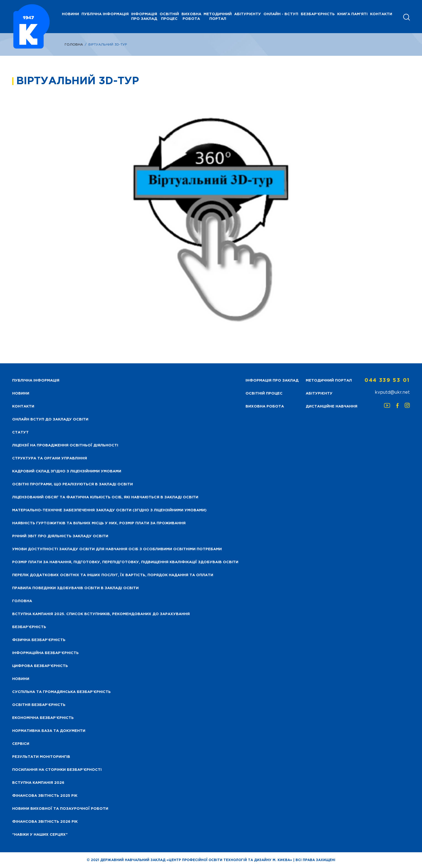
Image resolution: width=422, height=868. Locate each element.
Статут (20, 432)
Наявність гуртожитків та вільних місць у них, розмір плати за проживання (99, 523)
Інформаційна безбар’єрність (45, 653)
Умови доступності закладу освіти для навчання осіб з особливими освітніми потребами (117, 549)
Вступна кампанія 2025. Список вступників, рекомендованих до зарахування (101, 614)
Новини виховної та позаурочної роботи (60, 809)
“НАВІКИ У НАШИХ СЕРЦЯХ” (40, 835)
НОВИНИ (70, 14)
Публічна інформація (105, 14)
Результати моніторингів (41, 757)
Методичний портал (218, 17)
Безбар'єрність (318, 14)
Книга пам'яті (352, 14)
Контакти (381, 14)
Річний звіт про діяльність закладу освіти (60, 536)
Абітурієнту (248, 14)
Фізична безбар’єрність (39, 640)
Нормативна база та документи (49, 731)
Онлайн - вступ (281, 14)
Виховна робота (191, 17)
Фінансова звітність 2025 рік (45, 796)
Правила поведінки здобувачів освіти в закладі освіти (75, 588)
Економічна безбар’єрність (43, 718)
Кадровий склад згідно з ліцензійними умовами (67, 471)
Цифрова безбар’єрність (40, 666)
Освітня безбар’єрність (39, 705)
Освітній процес (169, 17)
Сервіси (21, 744)
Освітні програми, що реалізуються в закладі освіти (72, 484)
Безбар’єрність (29, 627)
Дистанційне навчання (332, 407)
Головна (74, 45)
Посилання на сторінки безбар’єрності (57, 770)
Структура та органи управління (50, 458)
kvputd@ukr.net (392, 392)
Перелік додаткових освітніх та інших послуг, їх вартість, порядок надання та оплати (113, 575)
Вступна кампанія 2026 (38, 783)
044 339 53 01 (387, 380)
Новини (21, 679)
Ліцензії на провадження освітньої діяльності (65, 445)
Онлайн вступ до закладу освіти (50, 420)
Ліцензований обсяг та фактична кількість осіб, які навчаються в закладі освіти (105, 497)
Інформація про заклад (144, 17)
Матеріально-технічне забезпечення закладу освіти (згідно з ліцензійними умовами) (109, 510)
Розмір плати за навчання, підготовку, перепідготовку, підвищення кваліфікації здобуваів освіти (125, 562)
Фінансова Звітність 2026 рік (45, 822)
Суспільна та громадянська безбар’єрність (61, 692)
